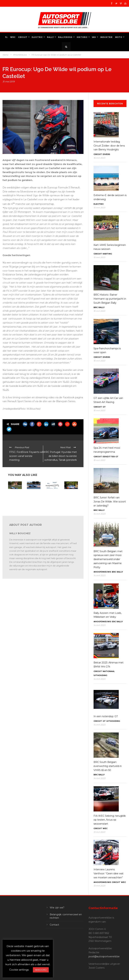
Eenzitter (109, 457)
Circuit (23, 37)
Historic (82, 37)
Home (5, 55)
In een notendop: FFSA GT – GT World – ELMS (15, 496)
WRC (13, 37)
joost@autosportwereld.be (104, 956)
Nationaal (109, 671)
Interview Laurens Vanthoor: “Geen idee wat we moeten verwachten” (109, 873)
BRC (96, 307)
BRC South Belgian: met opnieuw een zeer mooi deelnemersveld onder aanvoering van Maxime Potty (108, 559)
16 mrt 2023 (99, 158)
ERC (114, 622)
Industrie (106, 37)
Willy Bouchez (20, 533)
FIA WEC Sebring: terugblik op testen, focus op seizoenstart (110, 820)
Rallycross (65, 37)
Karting (107, 254)
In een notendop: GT (106, 716)
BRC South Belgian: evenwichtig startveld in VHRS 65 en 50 (108, 766)
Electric (37, 37)
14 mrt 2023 (99, 514)
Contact (54, 925)
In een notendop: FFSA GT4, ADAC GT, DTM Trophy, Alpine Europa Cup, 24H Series (71, 501)
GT (104, 407)
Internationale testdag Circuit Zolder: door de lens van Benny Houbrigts (109, 146)
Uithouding (100, 675)
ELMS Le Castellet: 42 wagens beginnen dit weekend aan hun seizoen (52, 498)
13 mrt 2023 (99, 832)
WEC (105, 828)
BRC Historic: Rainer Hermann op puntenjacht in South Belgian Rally (110, 299)
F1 (6, 37)
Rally (50, 37)
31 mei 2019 (9, 81)
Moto (119, 37)
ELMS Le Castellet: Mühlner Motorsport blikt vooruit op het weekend (33, 499)
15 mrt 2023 (99, 208)
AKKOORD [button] (41, 970)
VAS (94, 37)
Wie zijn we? (57, 908)
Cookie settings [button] (19, 970)
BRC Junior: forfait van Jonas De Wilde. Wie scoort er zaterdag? (110, 502)
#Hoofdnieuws (20, 55)
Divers (106, 154)
